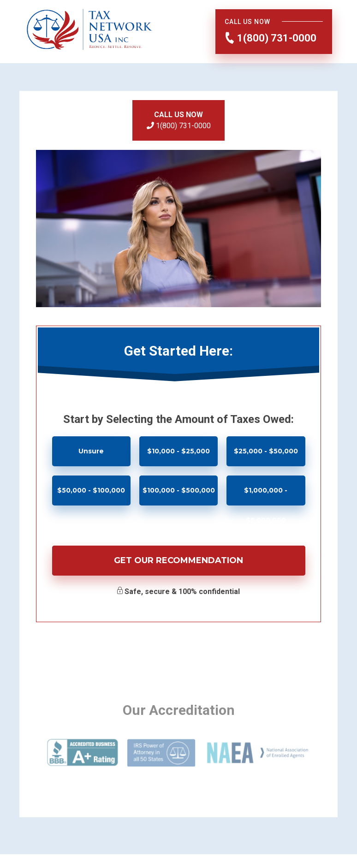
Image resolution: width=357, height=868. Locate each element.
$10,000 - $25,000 (178, 451)
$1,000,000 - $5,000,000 (266, 496)
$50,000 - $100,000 (91, 490)
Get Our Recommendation (178, 560)
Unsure (91, 451)
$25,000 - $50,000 (266, 451)
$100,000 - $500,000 (179, 490)
